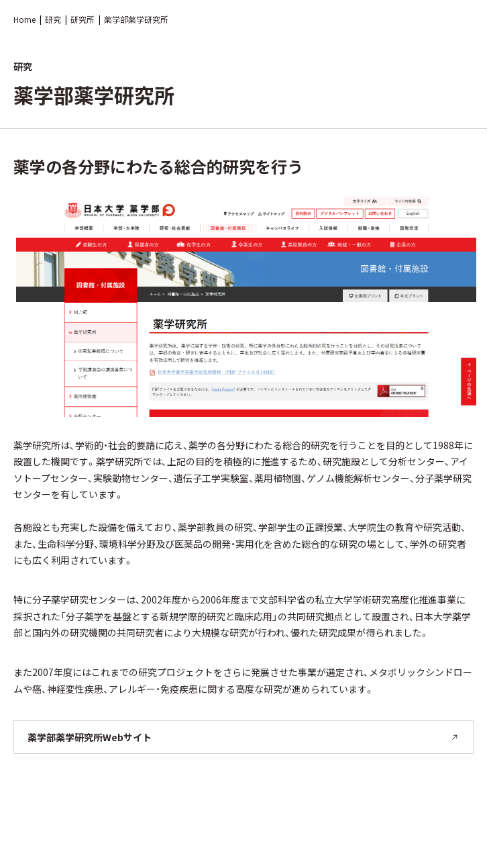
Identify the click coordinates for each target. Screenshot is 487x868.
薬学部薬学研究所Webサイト (243, 737)
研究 (53, 19)
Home (24, 19)
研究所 (83, 19)
